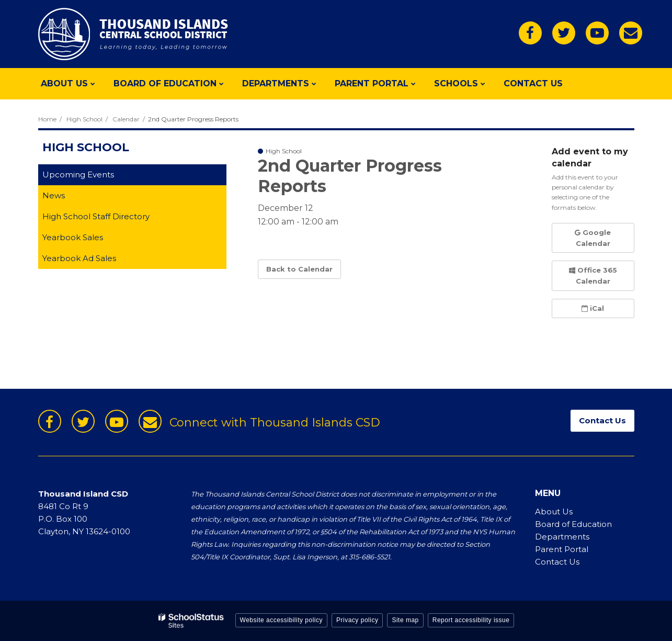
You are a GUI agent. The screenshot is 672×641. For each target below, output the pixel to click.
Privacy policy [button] (357, 620)
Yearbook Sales (89, 239)
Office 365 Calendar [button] (593, 275)
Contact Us (557, 562)
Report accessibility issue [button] (471, 620)
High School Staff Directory (96, 216)
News (54, 195)
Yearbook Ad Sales (96, 260)
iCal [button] (593, 308)
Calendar (126, 119)
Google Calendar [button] (593, 238)
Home (47, 119)
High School (84, 119)
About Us (554, 511)
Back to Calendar (299, 269)
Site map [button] (405, 620)
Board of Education (573, 524)
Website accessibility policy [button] (282, 620)
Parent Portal (562, 549)
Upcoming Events (78, 175)
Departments (562, 537)
